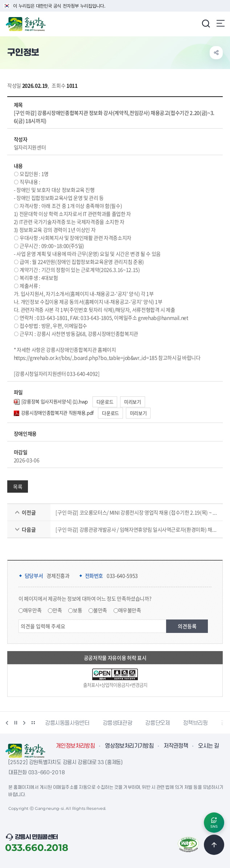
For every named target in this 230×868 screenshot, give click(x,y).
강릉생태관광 (118, 723)
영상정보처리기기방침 (129, 746)
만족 (57, 610)
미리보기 (133, 402)
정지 (16, 723)
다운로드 (105, 402)
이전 (7, 723)
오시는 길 (208, 746)
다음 (24, 723)
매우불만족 (130, 610)
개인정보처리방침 (75, 746)
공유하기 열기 (216, 53)
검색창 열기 (206, 23)
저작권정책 (176, 746)
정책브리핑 (195, 723)
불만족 (100, 610)
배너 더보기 (33, 723)
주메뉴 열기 (221, 23)
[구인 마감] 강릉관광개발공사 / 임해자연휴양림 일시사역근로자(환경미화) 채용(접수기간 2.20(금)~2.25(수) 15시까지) (136, 529)
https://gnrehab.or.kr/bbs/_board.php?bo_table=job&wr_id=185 (86, 358)
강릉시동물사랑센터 (67, 723)
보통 (77, 610)
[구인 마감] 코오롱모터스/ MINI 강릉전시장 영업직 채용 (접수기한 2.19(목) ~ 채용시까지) (136, 512)
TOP (214, 845)
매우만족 (32, 610)
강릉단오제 (157, 723)
